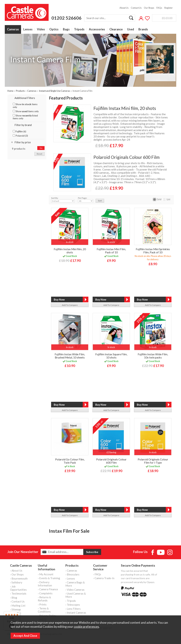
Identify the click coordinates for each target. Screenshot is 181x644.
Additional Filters (25, 98)
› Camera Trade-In (104, 578)
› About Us (16, 571)
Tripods (79, 29)
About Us (124, 8)
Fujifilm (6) (19, 131)
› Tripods (71, 601)
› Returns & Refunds (44, 599)
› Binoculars (72, 574)
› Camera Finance (48, 589)
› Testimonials (18, 593)
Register (169, 8)
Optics (54, 29)
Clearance (116, 29)
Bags (66, 29)
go (41, 148)
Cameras (13, 29)
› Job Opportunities (18, 588)
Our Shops (149, 8)
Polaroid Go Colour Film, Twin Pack (70, 461)
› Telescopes (73, 605)
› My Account (46, 574)
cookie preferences (86, 627)
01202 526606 (66, 18)
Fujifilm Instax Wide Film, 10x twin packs (153, 356)
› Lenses (70, 578)
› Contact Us (17, 601)
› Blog (14, 598)
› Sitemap (15, 609)
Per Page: (86, 200)
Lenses (28, 29)
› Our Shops (17, 574)
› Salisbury (16, 582)
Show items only (25, 106)
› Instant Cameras (76, 613)
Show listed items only (25, 117)
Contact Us (136, 8)
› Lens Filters (73, 609)
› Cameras (71, 571)
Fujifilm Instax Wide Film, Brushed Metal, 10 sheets (70, 356)
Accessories (97, 29)
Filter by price (23, 142)
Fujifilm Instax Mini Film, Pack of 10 (111, 251)
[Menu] (18, 613)
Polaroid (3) (20, 136)
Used (131, 29)
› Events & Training (49, 578)
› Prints (42, 604)
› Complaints (45, 593)
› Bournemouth (19, 578)
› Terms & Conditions (44, 610)
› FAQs (97, 574)
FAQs (159, 8)
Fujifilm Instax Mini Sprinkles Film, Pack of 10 (153, 251)
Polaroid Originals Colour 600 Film (127, 157)
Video (41, 29)
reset (40, 154)
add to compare (70, 305)
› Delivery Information (45, 584)
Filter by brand (23, 125)
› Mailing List (18, 605)
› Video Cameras (75, 590)
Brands (143, 29)
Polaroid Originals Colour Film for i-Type (153, 461)
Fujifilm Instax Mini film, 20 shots (125, 108)
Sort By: (63, 200)
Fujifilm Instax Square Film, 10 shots (111, 356)
